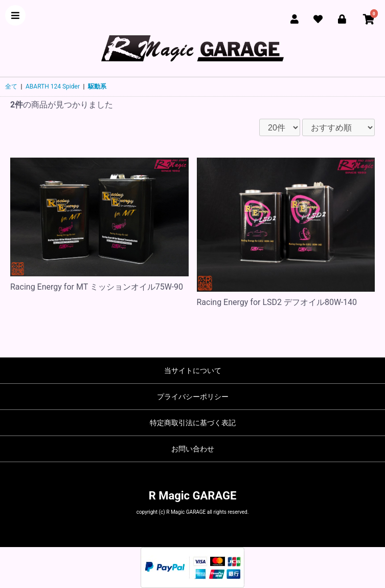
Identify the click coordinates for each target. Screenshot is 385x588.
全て (11, 86)
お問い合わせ (193, 449)
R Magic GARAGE (193, 496)
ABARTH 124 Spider (53, 86)
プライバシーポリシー (193, 397)
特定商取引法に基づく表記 (193, 423)
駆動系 (97, 86)
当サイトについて (193, 371)
